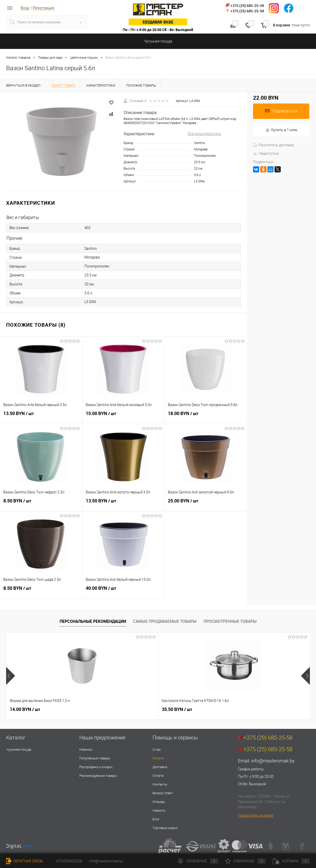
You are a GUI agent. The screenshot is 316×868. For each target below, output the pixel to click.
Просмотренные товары (230, 621)
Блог (156, 819)
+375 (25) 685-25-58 (247, 11)
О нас (157, 750)
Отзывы (159, 802)
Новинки (86, 750)
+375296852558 (69, 861)
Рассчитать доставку (274, 145)
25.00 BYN (206, 504)
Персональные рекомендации (93, 621)
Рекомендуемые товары (98, 776)
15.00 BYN (123, 416)
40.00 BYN (123, 591)
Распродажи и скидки (96, 767)
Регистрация (43, 8)
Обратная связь (25, 861)
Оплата (158, 776)
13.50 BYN (41, 416)
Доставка (160, 767)
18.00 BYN (206, 416)
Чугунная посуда (19, 750)
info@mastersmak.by (273, 761)
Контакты (160, 784)
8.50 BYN (41, 504)
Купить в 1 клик (281, 130)
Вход (25, 8)
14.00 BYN (25, 709)
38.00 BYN (177, 709)
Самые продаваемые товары (165, 621)
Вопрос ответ (163, 793)
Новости (159, 810)
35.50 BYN (101, 709)
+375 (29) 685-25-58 (247, 6)
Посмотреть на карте (255, 815)
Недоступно (266, 153)
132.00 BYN (254, 709)
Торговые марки (165, 828)
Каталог (159, 758)
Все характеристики (204, 134)
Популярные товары (95, 758)
